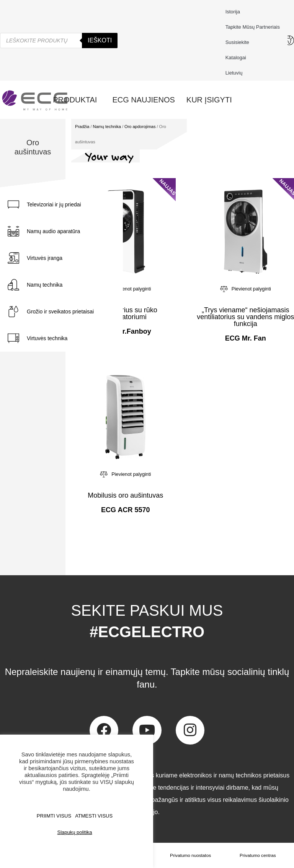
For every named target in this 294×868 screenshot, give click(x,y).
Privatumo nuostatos (190, 855)
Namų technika (45, 285)
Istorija (233, 12)
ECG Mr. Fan (246, 338)
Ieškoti (100, 40)
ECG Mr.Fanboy (126, 331)
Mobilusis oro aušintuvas (125, 495)
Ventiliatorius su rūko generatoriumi (126, 313)
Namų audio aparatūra (53, 231)
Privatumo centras (258, 855)
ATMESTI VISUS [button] (94, 816)
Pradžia (82, 127)
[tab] (61, 204)
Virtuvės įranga (45, 258)
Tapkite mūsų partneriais (253, 27)
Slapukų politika (74, 832)
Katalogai (236, 58)
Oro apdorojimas (140, 127)
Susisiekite (239, 42)
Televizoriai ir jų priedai (54, 204)
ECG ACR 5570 (125, 510)
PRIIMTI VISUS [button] (54, 816)
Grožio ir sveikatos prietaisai (60, 312)
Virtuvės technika (47, 338)
